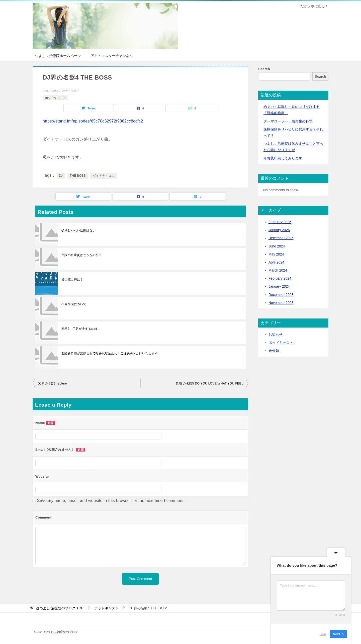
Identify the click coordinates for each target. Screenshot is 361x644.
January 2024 (279, 286)
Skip (323, 634)
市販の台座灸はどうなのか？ (82, 255)
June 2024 (277, 246)
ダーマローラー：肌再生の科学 (288, 121)
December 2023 (281, 295)
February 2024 (280, 278)
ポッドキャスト (55, 98)
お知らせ (276, 335)
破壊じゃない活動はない (78, 230)
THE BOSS (78, 176)
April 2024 (276, 262)
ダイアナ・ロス (104, 176)
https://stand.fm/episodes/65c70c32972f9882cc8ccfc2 (93, 121)
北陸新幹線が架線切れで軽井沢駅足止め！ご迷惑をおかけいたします (110, 353)
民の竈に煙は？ (72, 280)
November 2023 (281, 303)
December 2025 (281, 238)
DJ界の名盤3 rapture (52, 383)
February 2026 (280, 222)
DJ (61, 176)
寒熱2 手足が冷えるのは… (81, 329)
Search (264, 69)
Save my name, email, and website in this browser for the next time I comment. (111, 501)
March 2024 (278, 270)
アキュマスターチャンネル (112, 56)
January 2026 (279, 230)
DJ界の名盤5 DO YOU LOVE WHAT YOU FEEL (210, 383)
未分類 (274, 351)
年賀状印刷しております (283, 158)
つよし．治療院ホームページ (58, 56)
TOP (60, 608)
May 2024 (276, 254)
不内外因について (74, 304)
